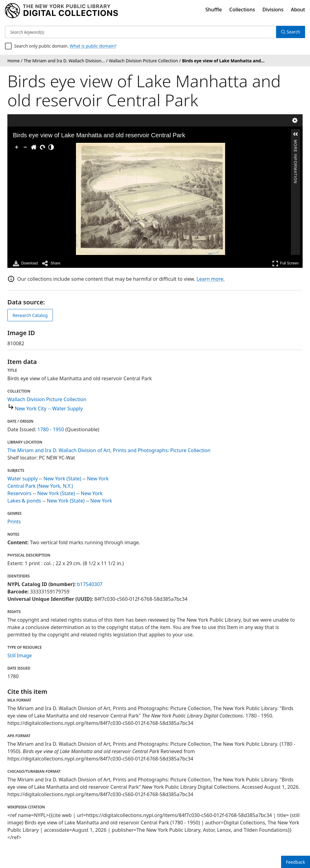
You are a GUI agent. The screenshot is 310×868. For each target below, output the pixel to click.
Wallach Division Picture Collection (47, 399)
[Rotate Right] (42, 147)
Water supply (23, 479)
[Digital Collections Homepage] (61, 11)
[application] (150, 199)
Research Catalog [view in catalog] (30, 315)
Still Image (20, 655)
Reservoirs (19, 493)
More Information (295, 142)
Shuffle (214, 10)
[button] (296, 134)
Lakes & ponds (24, 501)
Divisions (273, 10)
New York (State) (62, 479)
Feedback (296, 862)
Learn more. (211, 279)
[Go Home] (34, 147)
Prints (14, 522)
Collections (242, 10)
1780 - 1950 (51, 429)
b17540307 (90, 584)
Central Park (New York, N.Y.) (40, 486)
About (298, 10)
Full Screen (285, 263)
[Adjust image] (51, 147)
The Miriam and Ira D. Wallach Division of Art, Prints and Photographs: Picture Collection (109, 450)
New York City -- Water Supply (49, 409)
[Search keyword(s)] (141, 32)
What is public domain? (93, 46)
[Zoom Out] (25, 147)
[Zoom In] (17, 147)
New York (98, 479)
